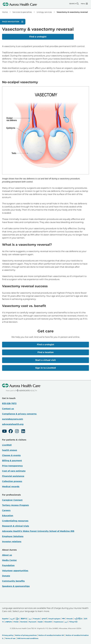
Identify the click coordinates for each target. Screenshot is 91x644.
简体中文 (24, 619)
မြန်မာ (18, 619)
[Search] (74, 4)
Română (24, 622)
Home (5, 12)
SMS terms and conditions (28, 638)
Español (5, 619)
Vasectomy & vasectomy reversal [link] (72, 12)
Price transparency (12, 466)
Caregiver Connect (12, 500)
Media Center (9, 560)
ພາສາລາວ (9, 622)
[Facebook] (11, 432)
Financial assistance (13, 476)
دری (30, 619)
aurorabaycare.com (13, 419)
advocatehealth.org (13, 424)
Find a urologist (38, 37)
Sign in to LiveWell (46, 368)
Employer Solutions (13, 536)
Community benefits (13, 581)
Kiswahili (48, 622)
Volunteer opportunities (15, 571)
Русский (32, 622)
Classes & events (11, 455)
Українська (58, 622)
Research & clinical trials (16, 526)
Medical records (11, 487)
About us (7, 555)
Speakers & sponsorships (16, 586)
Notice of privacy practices (26, 635)
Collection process (12, 481)
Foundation (8, 565)
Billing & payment (12, 461)
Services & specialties (22, 12)
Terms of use (10, 638)
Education (8, 516)
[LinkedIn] (23, 432)
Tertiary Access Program (15, 505)
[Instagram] (17, 432)
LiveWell (7, 445)
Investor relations (12, 542)
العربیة (12, 619)
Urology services (44, 12)
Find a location (46, 352)
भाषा (63, 619)
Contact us (8, 409)
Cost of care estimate (14, 471)
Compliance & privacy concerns (19, 414)
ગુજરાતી (44, 619)
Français (36, 619)
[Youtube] (4, 432)
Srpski (40, 622)
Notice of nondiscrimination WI (51, 635)
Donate (6, 576)
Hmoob (69, 619)
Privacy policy (8, 635)
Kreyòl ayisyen (54, 619)
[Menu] (84, 4)
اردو (66, 622)
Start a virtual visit (45, 360)
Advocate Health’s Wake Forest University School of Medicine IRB (38, 531)
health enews (10, 450)
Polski (16, 622)
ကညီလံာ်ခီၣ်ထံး (78, 619)
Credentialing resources (15, 521)
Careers (6, 510)
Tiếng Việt (73, 622)
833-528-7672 (9, 403)
